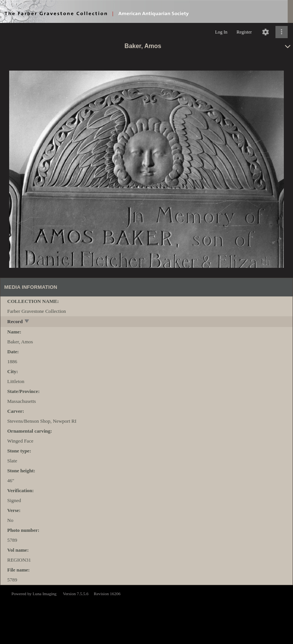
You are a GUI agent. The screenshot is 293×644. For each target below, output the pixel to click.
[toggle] (27, 322)
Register (244, 32)
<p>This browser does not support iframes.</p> (146, 614)
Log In (221, 32)
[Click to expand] (282, 32)
